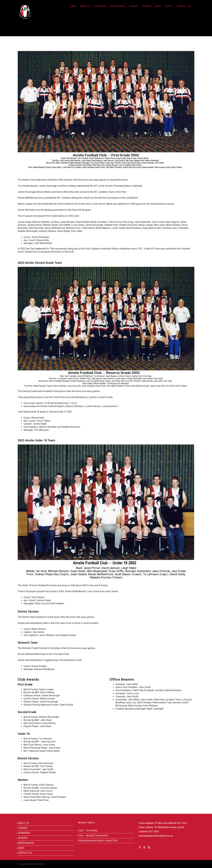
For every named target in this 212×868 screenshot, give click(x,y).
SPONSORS (24, 833)
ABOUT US (23, 823)
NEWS (21, 848)
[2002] (106, 110)
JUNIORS (23, 828)
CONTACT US (25, 853)
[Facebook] (140, 847)
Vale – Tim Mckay (88, 830)
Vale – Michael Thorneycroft (93, 835)
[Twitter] (144, 847)
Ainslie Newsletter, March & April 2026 (98, 841)
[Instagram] (149, 847)
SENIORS (23, 838)
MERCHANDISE (26, 843)
